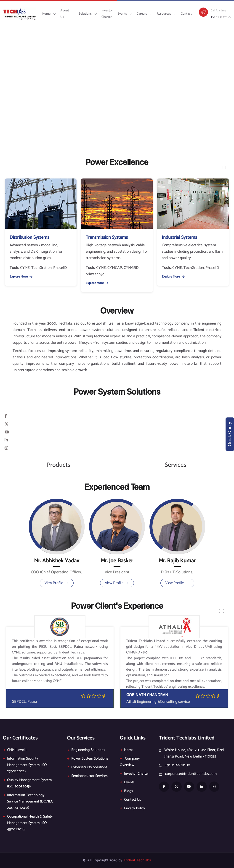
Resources (166, 14)
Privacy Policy (132, 808)
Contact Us (130, 800)
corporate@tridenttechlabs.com (191, 774)
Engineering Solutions (86, 750)
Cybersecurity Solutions (87, 767)
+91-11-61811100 (221, 17)
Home (49, 14)
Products (58, 465)
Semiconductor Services (87, 776)
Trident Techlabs (137, 860)
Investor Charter (107, 14)
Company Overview (130, 762)
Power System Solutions (88, 759)
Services (175, 465)
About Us (67, 14)
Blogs (126, 791)
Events (125, 14)
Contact (186, 14)
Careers (144, 14)
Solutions (88, 14)
